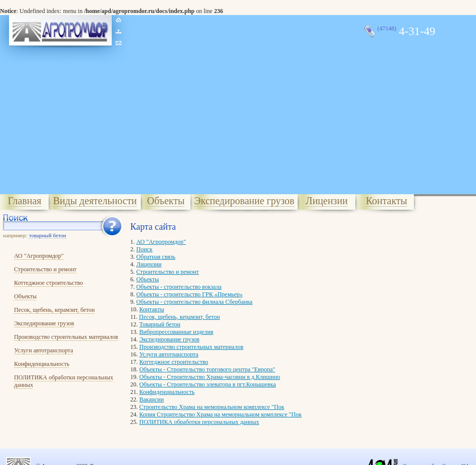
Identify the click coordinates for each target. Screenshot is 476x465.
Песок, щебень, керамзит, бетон (54, 310)
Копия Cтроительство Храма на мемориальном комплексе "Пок (220, 414)
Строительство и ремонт (45, 269)
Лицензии (327, 201)
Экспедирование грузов (245, 201)
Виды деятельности (95, 201)
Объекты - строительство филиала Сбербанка (194, 302)
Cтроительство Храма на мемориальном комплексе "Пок (212, 407)
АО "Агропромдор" (39, 256)
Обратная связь (156, 257)
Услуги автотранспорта (44, 350)
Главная (24, 201)
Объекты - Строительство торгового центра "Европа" (207, 369)
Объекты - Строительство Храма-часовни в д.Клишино (210, 377)
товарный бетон (48, 235)
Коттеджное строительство (49, 283)
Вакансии (152, 399)
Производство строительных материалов (66, 337)
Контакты (387, 201)
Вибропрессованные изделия (176, 332)
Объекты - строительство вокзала (179, 287)
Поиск (144, 249)
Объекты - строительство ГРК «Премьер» (189, 294)
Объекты (166, 201)
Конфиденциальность (42, 364)
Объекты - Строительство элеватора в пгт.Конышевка (207, 384)
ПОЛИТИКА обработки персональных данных (199, 422)
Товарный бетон (160, 324)
